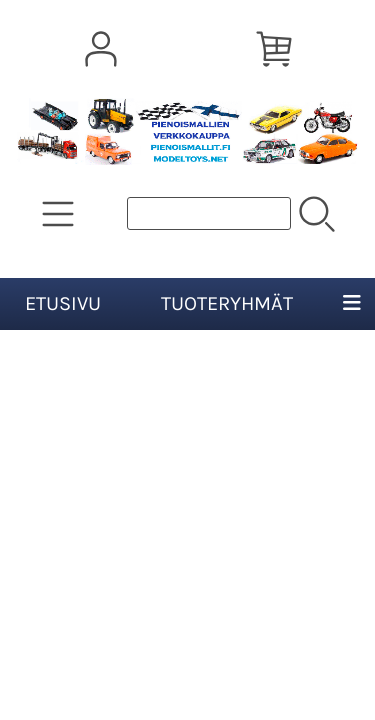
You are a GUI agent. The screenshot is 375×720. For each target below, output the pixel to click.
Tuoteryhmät (227, 303)
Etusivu (63, 303)
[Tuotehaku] (209, 213)
